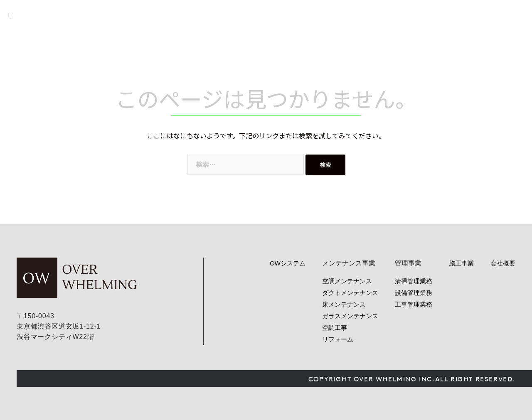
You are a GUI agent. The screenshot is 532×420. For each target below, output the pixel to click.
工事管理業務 (414, 304)
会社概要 (463, 16)
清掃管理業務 (414, 281)
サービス (351, 16)
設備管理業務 (414, 293)
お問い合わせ (514, 16)
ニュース (426, 16)
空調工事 (335, 328)
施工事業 (461, 263)
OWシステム (308, 16)
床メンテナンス (344, 304)
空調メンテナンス (347, 281)
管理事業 (389, 16)
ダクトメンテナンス (350, 293)
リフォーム (338, 339)
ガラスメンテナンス (350, 316)
